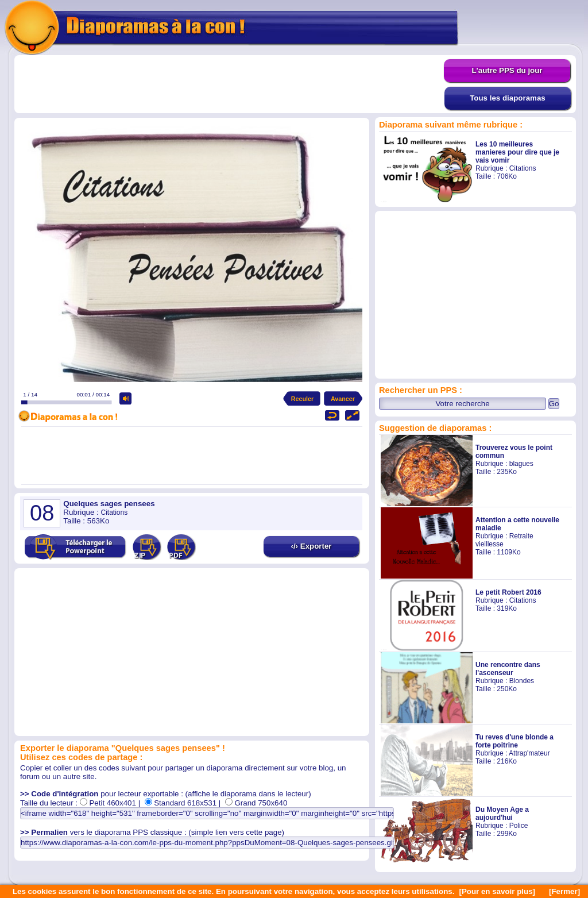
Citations (523, 168)
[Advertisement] (229, 84)
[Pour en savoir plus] (497, 891)
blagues (521, 464)
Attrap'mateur (529, 753)
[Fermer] (564, 891)
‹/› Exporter (311, 546)
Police (519, 826)
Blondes (522, 681)
